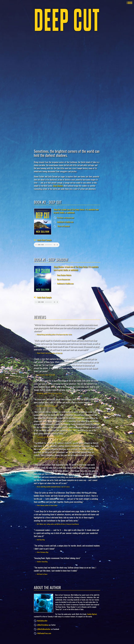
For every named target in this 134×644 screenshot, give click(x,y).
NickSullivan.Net (42, 621)
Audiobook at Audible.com (65, 222)
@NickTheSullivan (43, 625)
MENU (130, 3)
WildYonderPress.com (44, 633)
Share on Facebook (63, 226)
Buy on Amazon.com (63, 279)
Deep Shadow (58, 186)
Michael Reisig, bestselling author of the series (54, 334)
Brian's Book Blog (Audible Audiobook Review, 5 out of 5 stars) (53, 487)
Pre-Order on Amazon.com (65, 218)
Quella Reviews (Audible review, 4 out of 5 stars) (50, 459)
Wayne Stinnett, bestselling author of (50, 353)
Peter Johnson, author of (47, 505)
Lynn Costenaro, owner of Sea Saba (46, 375)
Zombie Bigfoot (92, 614)
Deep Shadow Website (64, 275)
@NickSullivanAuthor (44, 629)
